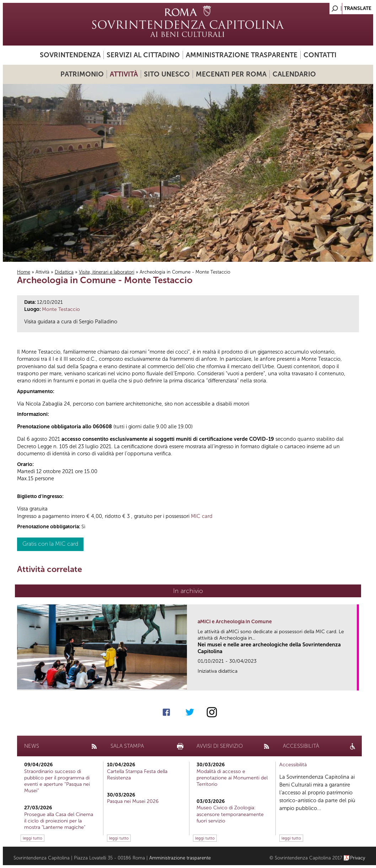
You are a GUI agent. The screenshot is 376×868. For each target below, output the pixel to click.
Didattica (64, 272)
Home (24, 272)
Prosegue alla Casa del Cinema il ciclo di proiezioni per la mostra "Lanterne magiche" (59, 821)
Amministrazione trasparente (242, 55)
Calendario (294, 74)
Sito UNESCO (167, 74)
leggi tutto (33, 838)
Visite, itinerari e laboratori (107, 272)
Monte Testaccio (61, 309)
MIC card (202, 516)
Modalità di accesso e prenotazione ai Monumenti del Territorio (232, 778)
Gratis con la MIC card (50, 544)
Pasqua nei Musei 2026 (133, 801)
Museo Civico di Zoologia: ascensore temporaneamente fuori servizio (230, 814)
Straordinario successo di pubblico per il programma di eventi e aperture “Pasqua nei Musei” (57, 781)
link (354, 683)
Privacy (358, 858)
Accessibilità (293, 765)
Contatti (320, 55)
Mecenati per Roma (231, 74)
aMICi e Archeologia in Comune (235, 622)
